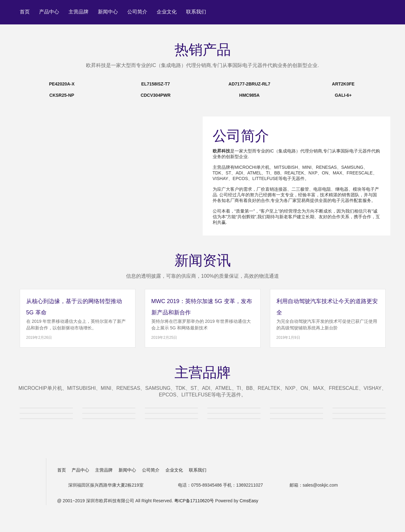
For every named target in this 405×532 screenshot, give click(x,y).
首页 (25, 12)
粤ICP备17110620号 (194, 501)
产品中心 (49, 12)
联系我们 (196, 12)
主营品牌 (78, 12)
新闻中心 (108, 12)
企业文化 (167, 12)
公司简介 (137, 12)
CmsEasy (249, 501)
